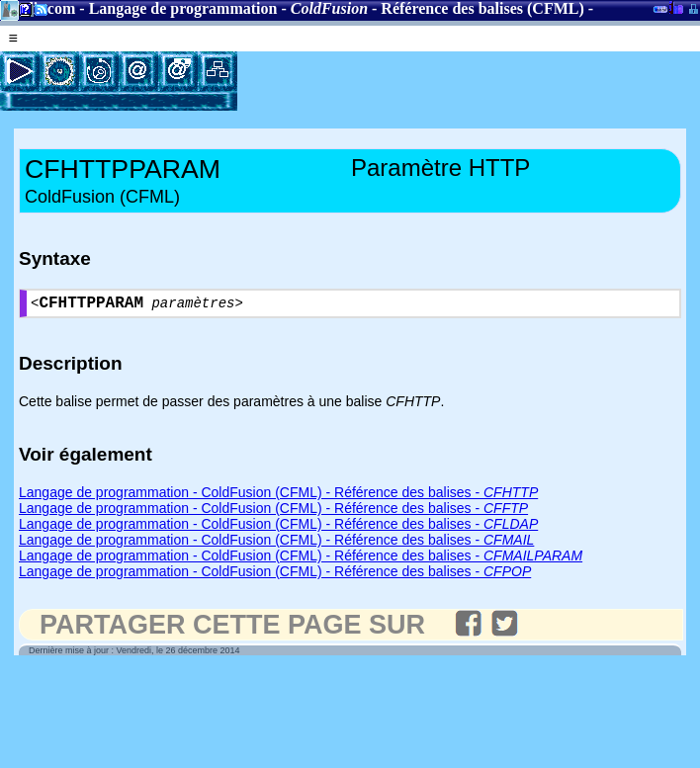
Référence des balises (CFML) (482, 8)
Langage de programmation (183, 8)
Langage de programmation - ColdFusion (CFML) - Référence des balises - (278, 496)
